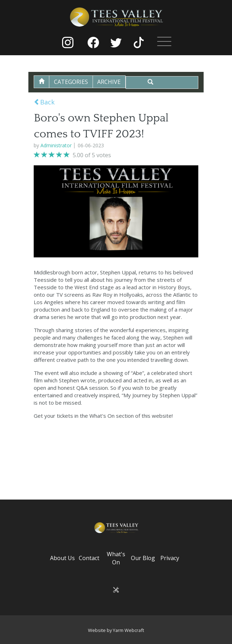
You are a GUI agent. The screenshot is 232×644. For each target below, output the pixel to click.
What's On (116, 557)
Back (44, 101)
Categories (73, 82)
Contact (89, 557)
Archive (113, 82)
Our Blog (143, 557)
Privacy (170, 557)
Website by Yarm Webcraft (116, 629)
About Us (62, 557)
